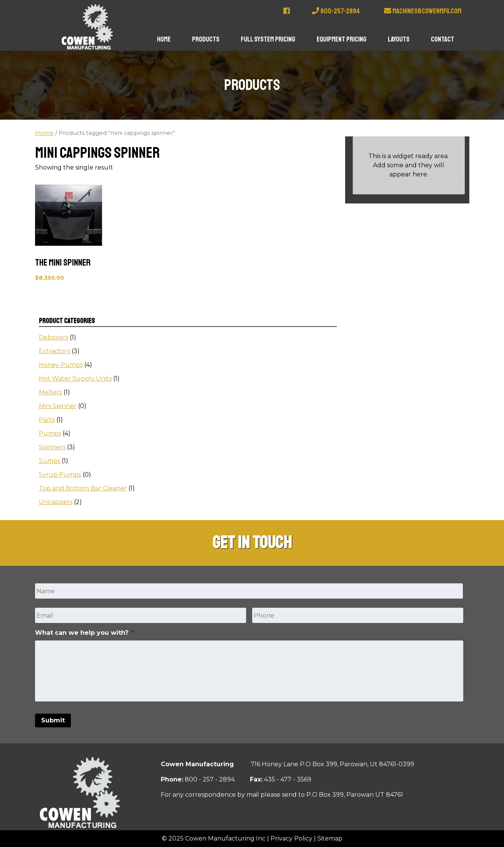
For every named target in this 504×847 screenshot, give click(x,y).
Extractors (54, 351)
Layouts (399, 39)
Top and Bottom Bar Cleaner (83, 488)
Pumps (50, 433)
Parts (47, 420)
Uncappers (56, 502)
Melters (50, 392)
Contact (442, 39)
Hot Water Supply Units (75, 379)
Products (206, 39)
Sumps (50, 461)
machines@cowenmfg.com (423, 11)
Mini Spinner (58, 406)
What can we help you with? (85, 633)
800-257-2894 (336, 11)
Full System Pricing (268, 39)
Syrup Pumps (60, 475)
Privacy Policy (291, 838)
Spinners (52, 447)
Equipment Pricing (342, 39)
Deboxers (54, 337)
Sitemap (330, 838)
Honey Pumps (61, 365)
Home (164, 39)
